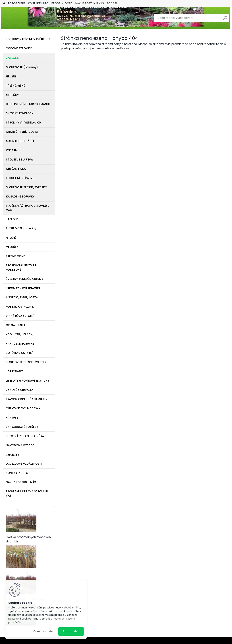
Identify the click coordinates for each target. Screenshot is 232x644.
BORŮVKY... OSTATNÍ (19, 353)
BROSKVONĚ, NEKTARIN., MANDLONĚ (22, 268)
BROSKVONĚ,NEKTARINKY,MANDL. (28, 104)
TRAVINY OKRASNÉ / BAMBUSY (26, 399)
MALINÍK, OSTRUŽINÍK (20, 141)
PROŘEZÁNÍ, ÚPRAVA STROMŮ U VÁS (27, 493)
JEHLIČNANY (14, 371)
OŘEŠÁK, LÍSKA (16, 169)
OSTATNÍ (12, 150)
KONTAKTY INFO (38, 3)
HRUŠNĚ (11, 76)
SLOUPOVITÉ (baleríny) (22, 67)
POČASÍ (112, 3)
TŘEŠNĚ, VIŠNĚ (15, 86)
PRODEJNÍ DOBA (62, 3)
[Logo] (28, 18)
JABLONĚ (12, 58)
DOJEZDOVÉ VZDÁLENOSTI (24, 464)
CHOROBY (13, 455)
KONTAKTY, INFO (17, 473)
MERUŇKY (12, 95)
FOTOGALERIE (17, 3)
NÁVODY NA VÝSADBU (21, 445)
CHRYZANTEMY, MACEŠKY (23, 408)
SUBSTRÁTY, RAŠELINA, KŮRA (25, 436)
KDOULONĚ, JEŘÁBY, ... (21, 178)
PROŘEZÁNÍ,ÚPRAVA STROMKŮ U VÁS (28, 208)
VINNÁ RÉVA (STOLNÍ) (21, 316)
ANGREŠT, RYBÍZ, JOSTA (22, 132)
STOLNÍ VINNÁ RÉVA (19, 160)
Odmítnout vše (43, 631)
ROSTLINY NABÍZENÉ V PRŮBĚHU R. (28, 39)
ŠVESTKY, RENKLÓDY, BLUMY (24, 279)
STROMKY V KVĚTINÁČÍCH (24, 123)
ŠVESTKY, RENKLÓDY (20, 113)
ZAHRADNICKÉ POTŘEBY (22, 427)
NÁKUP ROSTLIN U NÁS (90, 3)
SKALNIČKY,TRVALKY (20, 390)
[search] (225, 19)
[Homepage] (4, 4)
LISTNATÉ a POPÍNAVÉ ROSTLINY (27, 381)
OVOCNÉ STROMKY (19, 48)
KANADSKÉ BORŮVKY (20, 197)
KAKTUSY (12, 418)
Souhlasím (71, 631)
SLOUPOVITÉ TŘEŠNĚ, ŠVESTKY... (27, 187)
